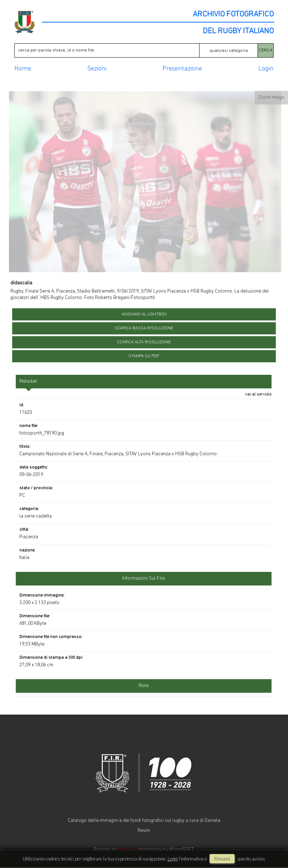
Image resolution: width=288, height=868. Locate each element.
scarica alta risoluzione (144, 342)
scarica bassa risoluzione (144, 328)
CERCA (266, 50)
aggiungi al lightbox (144, 314)
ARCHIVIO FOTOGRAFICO (233, 15)
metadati (28, 381)
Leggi (173, 859)
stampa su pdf (144, 356)
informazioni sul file (143, 578)
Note (144, 686)
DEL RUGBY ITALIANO (238, 31)
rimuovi (222, 859)
